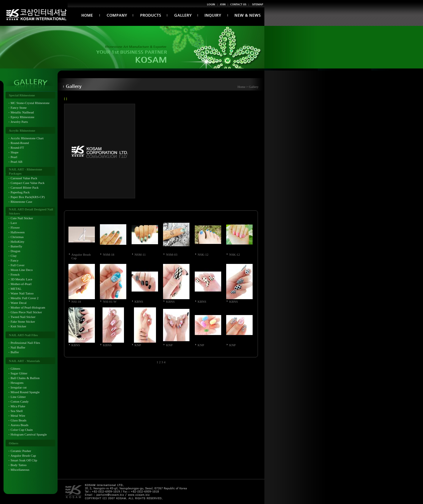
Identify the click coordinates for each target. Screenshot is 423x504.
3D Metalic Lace (21, 279)
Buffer (15, 352)
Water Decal (19, 303)
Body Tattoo (19, 465)
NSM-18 (109, 254)
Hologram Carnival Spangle (29, 434)
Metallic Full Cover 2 (25, 298)
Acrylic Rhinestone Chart (27, 138)
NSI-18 (76, 302)
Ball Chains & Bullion (25, 378)
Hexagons (17, 383)
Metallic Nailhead (22, 112)
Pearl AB (16, 162)
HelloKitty (17, 242)
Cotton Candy (20, 401)
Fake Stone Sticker (23, 322)
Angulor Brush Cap (23, 456)
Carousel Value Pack (24, 178)
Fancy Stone (19, 108)
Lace (14, 223)
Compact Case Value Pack (28, 183)
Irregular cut (19, 387)
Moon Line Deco (22, 270)
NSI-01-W (110, 302)
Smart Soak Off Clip (24, 460)
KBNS (139, 302)
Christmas (17, 237)
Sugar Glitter (19, 373)
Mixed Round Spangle (25, 392)
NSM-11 (140, 254)
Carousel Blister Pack (25, 187)
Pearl (14, 157)
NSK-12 (203, 254)
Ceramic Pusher (21, 451)
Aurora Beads (20, 425)
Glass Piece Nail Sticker (26, 312)
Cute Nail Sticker (22, 218)
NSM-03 (172, 254)
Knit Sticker (18, 326)
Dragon (15, 251)
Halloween (18, 232)
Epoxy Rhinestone (22, 117)
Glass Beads (19, 420)
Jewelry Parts (19, 122)
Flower (15, 227)
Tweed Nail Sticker (23, 317)
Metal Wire (18, 416)
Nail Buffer (18, 347)
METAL (16, 289)
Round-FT (17, 148)
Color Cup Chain (22, 430)
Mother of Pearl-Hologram (28, 307)
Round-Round (20, 143)
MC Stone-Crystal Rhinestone (30, 103)
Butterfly (16, 246)
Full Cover (17, 265)
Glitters (15, 369)
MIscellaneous (20, 470)
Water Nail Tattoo (22, 293)
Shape (15, 152)
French (15, 274)
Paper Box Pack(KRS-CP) (28, 197)
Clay (14, 256)
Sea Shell (17, 411)
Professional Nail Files (25, 343)
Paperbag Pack (20, 192)
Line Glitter (18, 397)
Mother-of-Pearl (21, 284)
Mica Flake (18, 406)
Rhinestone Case (21, 202)
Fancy (15, 260)
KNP (138, 345)
